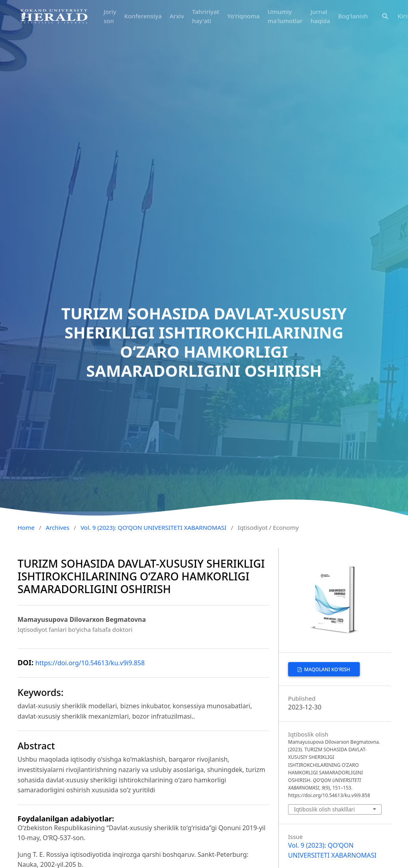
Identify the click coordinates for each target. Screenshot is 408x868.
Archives (58, 527)
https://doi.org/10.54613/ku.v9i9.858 (90, 663)
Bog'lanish (353, 16)
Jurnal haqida (320, 16)
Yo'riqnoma (243, 16)
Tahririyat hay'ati (206, 16)
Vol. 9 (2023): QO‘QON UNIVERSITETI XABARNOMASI (153, 527)
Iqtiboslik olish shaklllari (325, 809)
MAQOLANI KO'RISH (327, 669)
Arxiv (177, 16)
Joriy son (110, 16)
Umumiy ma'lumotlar (285, 16)
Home (26, 527)
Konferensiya (143, 16)
